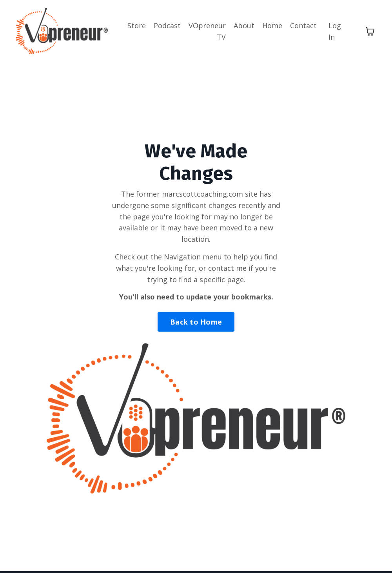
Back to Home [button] (196, 322)
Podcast (167, 26)
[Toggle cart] (370, 31)
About (244, 26)
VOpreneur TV (207, 31)
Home (272, 26)
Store (137, 26)
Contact (303, 26)
